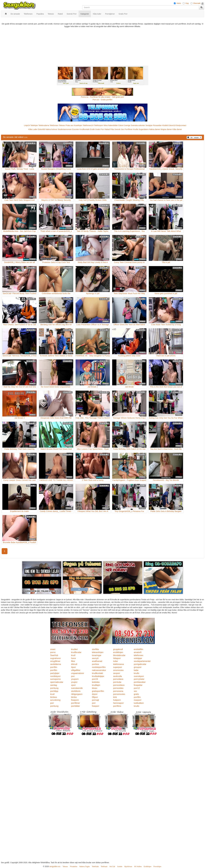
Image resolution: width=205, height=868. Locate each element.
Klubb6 (165, 125)
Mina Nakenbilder (111, 125)
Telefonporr (99, 125)
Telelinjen (34, 125)
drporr (95, 694)
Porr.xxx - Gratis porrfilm (103, 100)
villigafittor (76, 670)
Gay (187, 3)
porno (53, 652)
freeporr (96, 706)
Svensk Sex (119, 129)
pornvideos (118, 679)
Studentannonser (65, 129)
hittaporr (117, 658)
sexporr (117, 673)
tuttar (115, 661)
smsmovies (118, 670)
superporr (118, 667)
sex (135, 691)
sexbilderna (56, 664)
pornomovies (119, 694)
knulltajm (96, 685)
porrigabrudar (140, 664)
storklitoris (76, 691)
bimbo (74, 697)
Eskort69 (41, 129)
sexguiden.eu (55, 866)
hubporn (117, 700)
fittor (73, 661)
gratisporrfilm (98, 691)
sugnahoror (55, 658)
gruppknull (118, 649)
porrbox (95, 664)
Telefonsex (54, 125)
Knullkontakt (84, 129)
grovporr (138, 667)
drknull (74, 664)
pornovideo (118, 688)
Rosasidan (157, 125)
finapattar (138, 685)
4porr (74, 667)
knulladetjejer (98, 676)
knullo (136, 673)
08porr (95, 697)
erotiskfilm (138, 649)
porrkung (54, 688)
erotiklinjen (118, 652)
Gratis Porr (100, 129)
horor (74, 658)
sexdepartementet (142, 661)
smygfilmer (55, 661)
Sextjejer (149, 125)
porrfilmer (76, 703)
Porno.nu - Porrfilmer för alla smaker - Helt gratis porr (102, 97)
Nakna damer (155, 129)
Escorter (76, 129)
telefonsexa (118, 664)
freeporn (75, 700)
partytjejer (55, 673)
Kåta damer (177, 129)
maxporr (138, 700)
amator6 (138, 652)
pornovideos (119, 685)
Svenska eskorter (138, 125)
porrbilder (76, 706)
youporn (75, 679)
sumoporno (55, 679)
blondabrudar (119, 655)
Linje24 (27, 125)
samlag (54, 685)
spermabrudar (57, 682)
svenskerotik (77, 688)
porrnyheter (139, 679)
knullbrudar (76, 652)
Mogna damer (166, 129)
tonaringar (97, 655)
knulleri (74, 649)
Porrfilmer (129, 129)
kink (115, 697)
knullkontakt (97, 673)
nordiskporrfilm (99, 667)
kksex (95, 688)
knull (73, 655)
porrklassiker (140, 682)
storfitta (95, 649)
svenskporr (139, 676)
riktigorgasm (77, 694)
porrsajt (95, 700)
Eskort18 (172, 125)
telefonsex (139, 655)
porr (73, 676)
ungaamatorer (78, 673)
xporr (73, 685)
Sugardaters (144, 129)
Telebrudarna (44, 125)
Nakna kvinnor (51, 129)
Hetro (179, 3)
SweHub (54, 655)
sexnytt (95, 658)
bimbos (54, 697)
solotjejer (138, 658)
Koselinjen (78, 125)
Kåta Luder (33, 129)
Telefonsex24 (88, 125)
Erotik (92, 129)
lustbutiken (139, 703)
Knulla (136, 129)
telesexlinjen (98, 652)
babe (136, 670)
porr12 (137, 688)
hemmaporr (118, 703)
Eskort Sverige (124, 125)
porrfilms (117, 706)
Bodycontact (181, 125)
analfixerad (97, 661)
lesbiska (96, 682)
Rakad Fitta (109, 129)
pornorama (118, 691)
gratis (136, 694)
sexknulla (117, 676)
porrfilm (54, 667)
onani (53, 649)
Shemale (197, 3)
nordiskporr (55, 676)
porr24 (95, 679)
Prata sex (69, 125)
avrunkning (55, 700)
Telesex (62, 125)
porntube (117, 682)
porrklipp (54, 691)
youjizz (74, 682)
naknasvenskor (99, 670)
